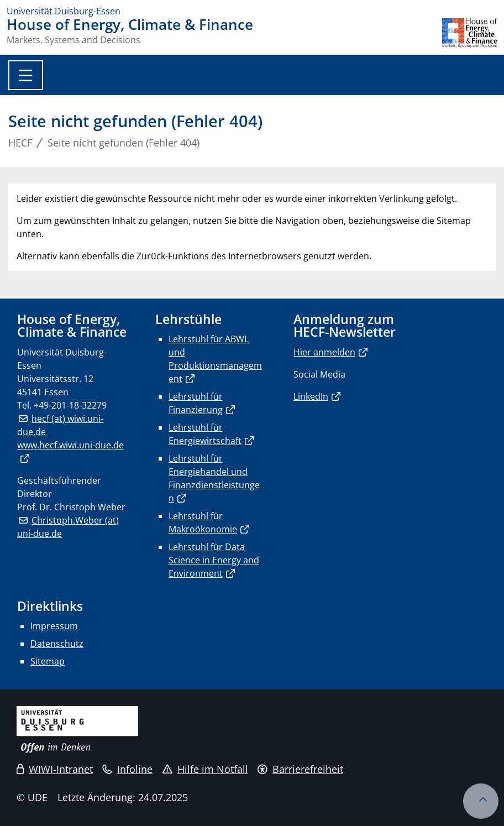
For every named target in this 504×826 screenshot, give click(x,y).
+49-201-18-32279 (70, 405)
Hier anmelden (324, 352)
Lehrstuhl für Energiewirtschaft (205, 434)
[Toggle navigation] (26, 75)
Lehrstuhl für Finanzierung (196, 403)
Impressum (54, 626)
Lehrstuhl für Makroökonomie (203, 522)
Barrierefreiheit (300, 769)
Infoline (127, 769)
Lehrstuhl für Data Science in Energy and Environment (214, 560)
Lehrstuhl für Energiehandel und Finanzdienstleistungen (214, 478)
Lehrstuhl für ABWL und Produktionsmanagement (215, 359)
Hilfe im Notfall (205, 769)
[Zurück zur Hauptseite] (470, 33)
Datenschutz (57, 644)
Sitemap (48, 661)
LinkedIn (311, 396)
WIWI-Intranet (55, 769)
